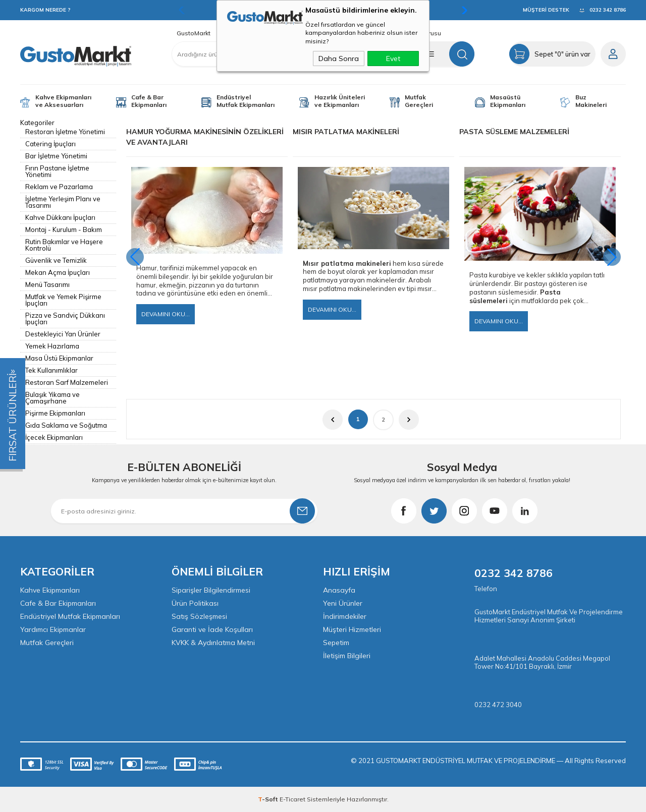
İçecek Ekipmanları (54, 437)
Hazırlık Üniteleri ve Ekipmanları (340, 101)
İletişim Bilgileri (347, 656)
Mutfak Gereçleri (419, 101)
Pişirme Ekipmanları (55, 413)
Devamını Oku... (166, 314)
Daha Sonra (339, 59)
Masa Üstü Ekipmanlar (59, 358)
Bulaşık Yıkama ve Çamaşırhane (52, 398)
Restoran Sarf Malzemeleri (67, 382)
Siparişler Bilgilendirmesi (211, 590)
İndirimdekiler (345, 616)
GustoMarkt (194, 33)
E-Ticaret (292, 799)
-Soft (269, 799)
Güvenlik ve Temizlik (56, 260)
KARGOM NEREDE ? (45, 10)
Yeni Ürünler (343, 603)
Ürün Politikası (195, 603)
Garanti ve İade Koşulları (212, 629)
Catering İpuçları (50, 144)
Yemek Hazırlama (52, 346)
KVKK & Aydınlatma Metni (213, 643)
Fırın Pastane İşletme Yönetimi (57, 171)
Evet (393, 59)
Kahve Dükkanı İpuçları (60, 217)
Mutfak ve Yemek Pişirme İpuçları (63, 300)
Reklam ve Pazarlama (59, 187)
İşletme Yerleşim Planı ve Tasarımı (63, 202)
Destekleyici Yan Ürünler (63, 334)
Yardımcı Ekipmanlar (53, 629)
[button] (612, 257)
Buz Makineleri (591, 101)
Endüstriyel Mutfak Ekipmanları (246, 101)
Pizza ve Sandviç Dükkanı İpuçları (65, 318)
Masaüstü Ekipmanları (508, 101)
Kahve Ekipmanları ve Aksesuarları (63, 101)
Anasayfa (339, 590)
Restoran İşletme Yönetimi (65, 132)
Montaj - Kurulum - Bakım (64, 229)
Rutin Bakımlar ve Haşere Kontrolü (64, 245)
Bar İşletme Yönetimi (56, 156)
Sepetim (336, 643)
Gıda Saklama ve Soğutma (66, 425)
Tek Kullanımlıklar (51, 370)
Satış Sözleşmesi (199, 616)
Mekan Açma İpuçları (58, 272)
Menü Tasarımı (47, 284)
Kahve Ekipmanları (50, 590)
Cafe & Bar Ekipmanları (149, 101)
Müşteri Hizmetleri (352, 629)
